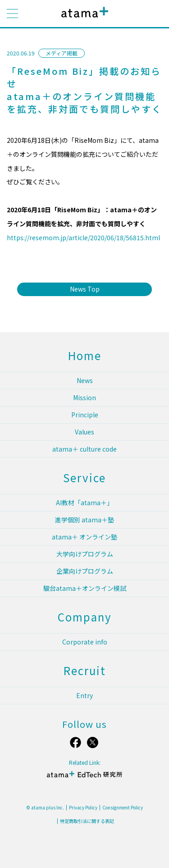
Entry (84, 695)
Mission (84, 397)
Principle (85, 415)
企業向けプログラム (85, 571)
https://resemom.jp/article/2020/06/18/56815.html (83, 238)
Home (85, 355)
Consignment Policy (123, 808)
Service (84, 477)
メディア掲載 (62, 53)
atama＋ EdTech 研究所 (85, 778)
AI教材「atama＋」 (84, 503)
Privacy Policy (83, 808)
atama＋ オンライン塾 (84, 537)
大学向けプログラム (85, 554)
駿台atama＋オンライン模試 (85, 588)
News (85, 380)
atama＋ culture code (84, 449)
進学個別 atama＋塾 (84, 520)
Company (85, 617)
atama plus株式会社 (83, 19)
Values (84, 432)
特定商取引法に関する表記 (87, 821)
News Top (85, 289)
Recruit (85, 670)
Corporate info (85, 642)
